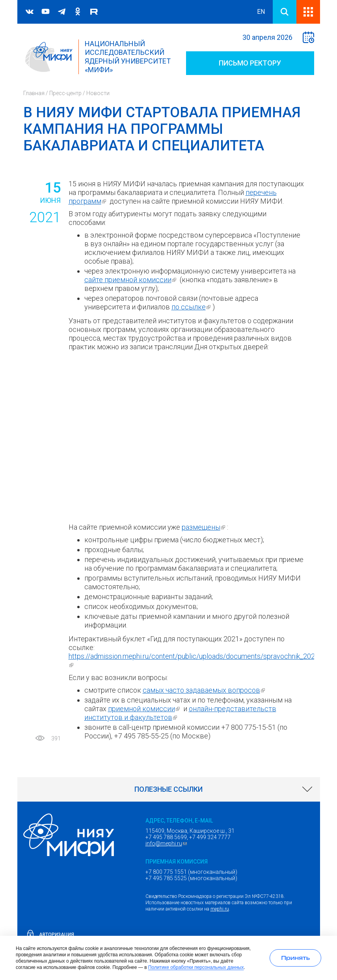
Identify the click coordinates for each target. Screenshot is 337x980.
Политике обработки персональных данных (196, 967)
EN (261, 12)
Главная (34, 93)
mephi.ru (220, 909)
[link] (169, 789)
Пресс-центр (65, 93)
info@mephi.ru (167, 843)
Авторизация (57, 935)
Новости (98, 93)
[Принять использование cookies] (295, 958)
